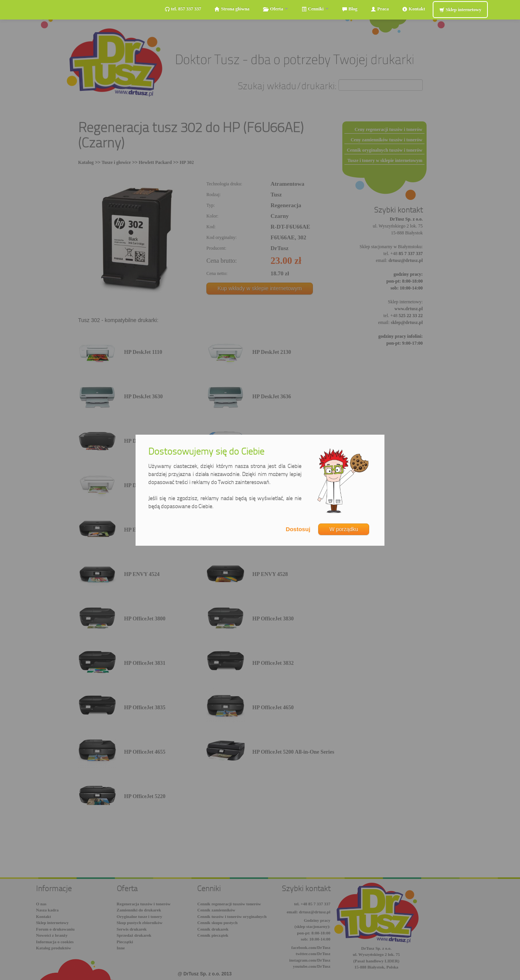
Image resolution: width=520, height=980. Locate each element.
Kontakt (414, 9)
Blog (350, 9)
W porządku (344, 529)
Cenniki (315, 9)
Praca (380, 9)
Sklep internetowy (460, 10)
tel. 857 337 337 (183, 9)
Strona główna (232, 9)
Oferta (275, 9)
